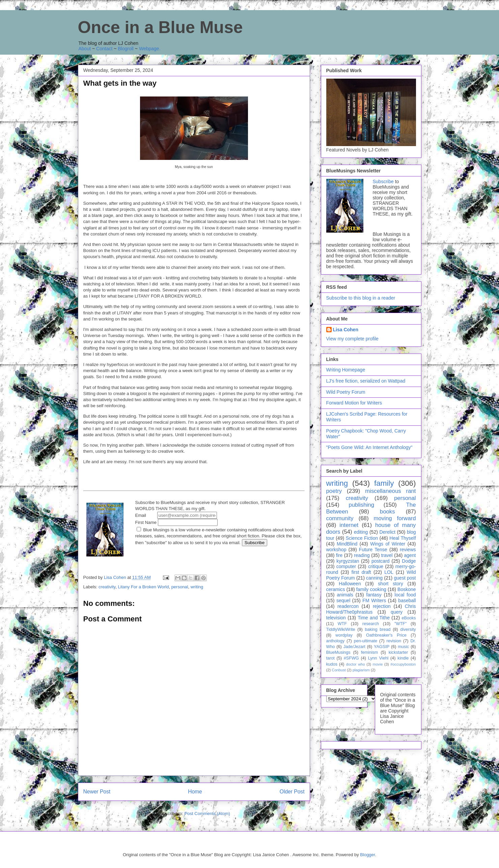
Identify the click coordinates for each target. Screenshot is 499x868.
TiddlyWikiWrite (341, 629)
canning (374, 578)
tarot (330, 658)
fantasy (374, 595)
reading (362, 555)
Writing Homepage (346, 370)
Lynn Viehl (378, 658)
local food (405, 595)
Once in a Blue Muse (160, 27)
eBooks (409, 618)
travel (387, 555)
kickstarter (398, 652)
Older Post (292, 792)
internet (349, 525)
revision (394, 641)
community (340, 518)
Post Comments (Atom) (207, 814)
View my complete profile (352, 339)
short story (390, 584)
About (85, 49)
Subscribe (383, 181)
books (387, 512)
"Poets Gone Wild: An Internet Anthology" (369, 447)
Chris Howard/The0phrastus (371, 609)
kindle (403, 658)
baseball (407, 600)
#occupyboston (403, 664)
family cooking (371, 589)
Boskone (407, 589)
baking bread (378, 629)
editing (361, 532)
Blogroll (126, 49)
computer (346, 566)
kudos (332, 664)
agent (410, 555)
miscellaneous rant (390, 491)
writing (197, 587)
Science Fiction (362, 538)
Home (195, 792)
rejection (382, 606)
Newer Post (97, 792)
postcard (381, 561)
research (371, 624)
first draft (361, 572)
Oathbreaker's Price (386, 635)
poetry (334, 491)
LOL (389, 572)
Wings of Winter (388, 544)
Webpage (149, 49)
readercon (348, 606)
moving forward (395, 518)
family (384, 483)
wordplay (344, 635)
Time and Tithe (374, 618)
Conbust (339, 670)
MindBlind (347, 544)
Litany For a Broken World (144, 587)
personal (180, 587)
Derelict (387, 532)
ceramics (336, 589)
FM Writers (374, 600)
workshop (336, 550)
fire (339, 555)
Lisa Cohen (346, 330)
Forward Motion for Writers (354, 403)
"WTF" (400, 624)
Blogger (367, 855)
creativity (107, 587)
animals (345, 595)
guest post (405, 578)
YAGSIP (382, 647)
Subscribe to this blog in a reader (361, 298)
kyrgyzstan (348, 561)
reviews (408, 550)
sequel (343, 600)
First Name (176, 522)
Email (176, 515)
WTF (342, 624)
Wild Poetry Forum (346, 392)
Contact (104, 49)
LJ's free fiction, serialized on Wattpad (366, 381)
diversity (408, 629)
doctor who (355, 664)
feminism (369, 652)
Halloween (350, 584)
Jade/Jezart (354, 647)
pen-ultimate (366, 641)
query (397, 612)
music (403, 647)
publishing (361, 505)
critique (376, 566)
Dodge (409, 561)
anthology (336, 641)
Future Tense (373, 550)
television (336, 618)
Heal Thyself (403, 538)
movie (378, 664)
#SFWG (351, 658)
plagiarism (361, 670)
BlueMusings (338, 652)
